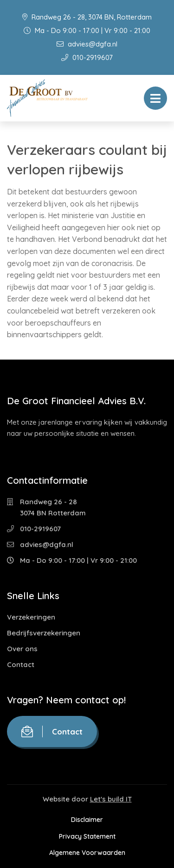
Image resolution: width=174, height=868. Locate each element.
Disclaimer (87, 820)
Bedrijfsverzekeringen (44, 633)
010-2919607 (87, 57)
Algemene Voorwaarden (87, 853)
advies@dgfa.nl (87, 44)
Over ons (22, 649)
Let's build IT (111, 799)
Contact (21, 664)
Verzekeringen (31, 617)
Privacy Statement (87, 836)
